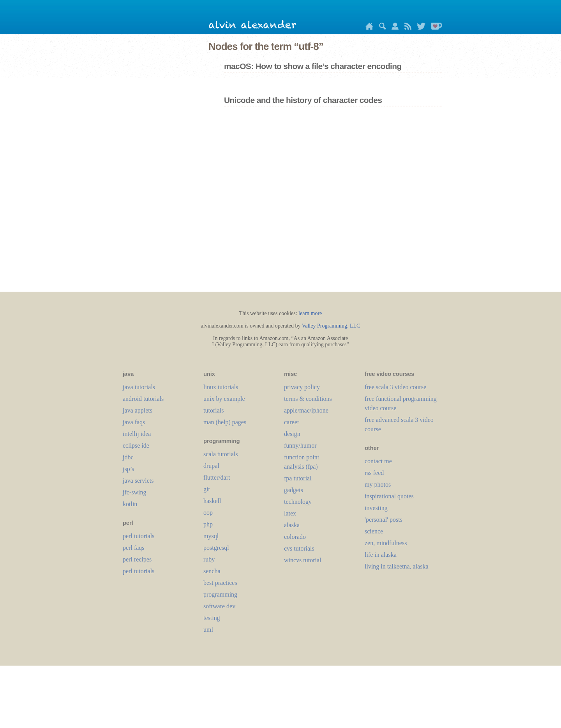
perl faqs (134, 548)
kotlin (130, 504)
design (292, 434)
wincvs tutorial (303, 560)
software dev (219, 606)
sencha (212, 571)
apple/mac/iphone (306, 410)
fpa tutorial (298, 478)
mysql (211, 536)
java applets (138, 410)
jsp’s (128, 469)
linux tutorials (221, 387)
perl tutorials (138, 536)
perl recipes (137, 559)
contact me (378, 461)
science (374, 531)
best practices (220, 583)
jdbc (128, 457)
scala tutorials (221, 454)
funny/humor (300, 445)
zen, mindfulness (386, 543)
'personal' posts (384, 520)
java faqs (134, 422)
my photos (378, 484)
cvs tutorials (299, 548)
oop (208, 513)
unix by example (224, 399)
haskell (212, 501)
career (292, 422)
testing (212, 618)
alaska (292, 525)
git (207, 489)
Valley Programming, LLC (331, 326)
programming (220, 594)
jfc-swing (134, 492)
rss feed (374, 473)
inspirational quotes (389, 496)
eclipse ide (136, 445)
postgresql (216, 548)
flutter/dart (217, 477)
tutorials (213, 410)
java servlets (138, 481)
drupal (211, 466)
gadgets (294, 490)
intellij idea (137, 434)
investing (376, 508)
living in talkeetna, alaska (397, 566)
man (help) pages (225, 422)
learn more (310, 313)
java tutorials (139, 387)
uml (208, 630)
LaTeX (290, 513)
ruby (209, 559)
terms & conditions (308, 399)
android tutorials (143, 399)
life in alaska (381, 555)
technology (298, 502)
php (208, 524)
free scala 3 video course (395, 387)
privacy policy (302, 387)
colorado (295, 537)
